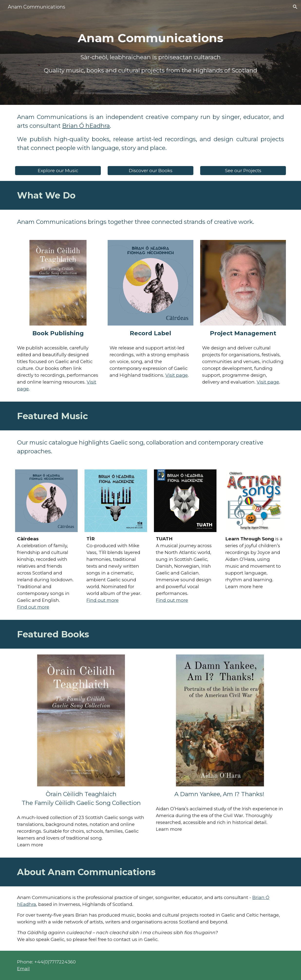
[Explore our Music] (58, 170)
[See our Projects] (243, 170)
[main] (150, 38)
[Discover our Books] (150, 170)
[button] (295, 7)
